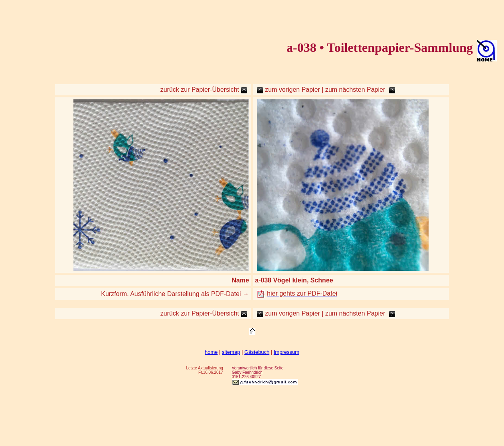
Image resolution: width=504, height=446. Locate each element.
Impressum (287, 352)
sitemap (231, 352)
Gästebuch (257, 352)
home (211, 352)
